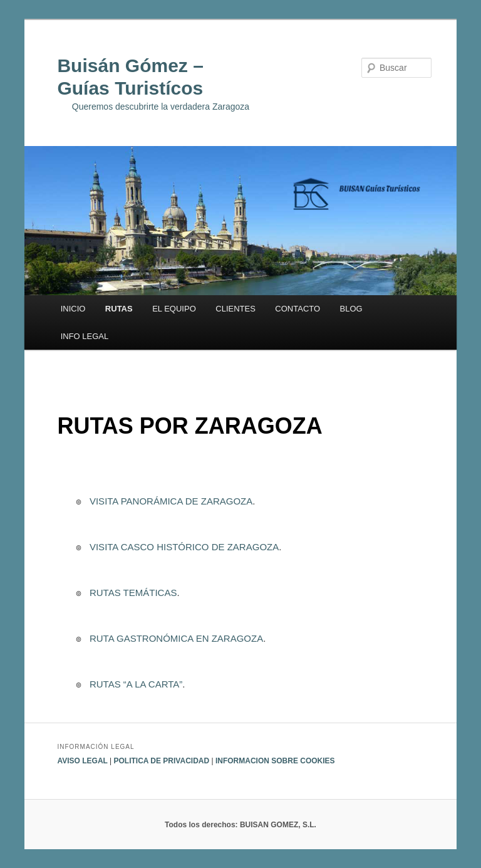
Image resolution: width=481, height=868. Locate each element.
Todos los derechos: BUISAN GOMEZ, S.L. (240, 825)
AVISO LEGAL (83, 761)
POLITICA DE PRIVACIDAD (161, 761)
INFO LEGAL (85, 336)
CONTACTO (297, 309)
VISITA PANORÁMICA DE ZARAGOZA (170, 501)
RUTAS (119, 309)
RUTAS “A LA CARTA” (135, 684)
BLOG (351, 309)
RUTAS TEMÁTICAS (132, 593)
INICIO (73, 309)
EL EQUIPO (174, 309)
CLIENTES (235, 309)
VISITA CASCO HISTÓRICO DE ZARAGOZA (183, 547)
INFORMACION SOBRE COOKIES (275, 761)
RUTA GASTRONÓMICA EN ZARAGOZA (175, 638)
